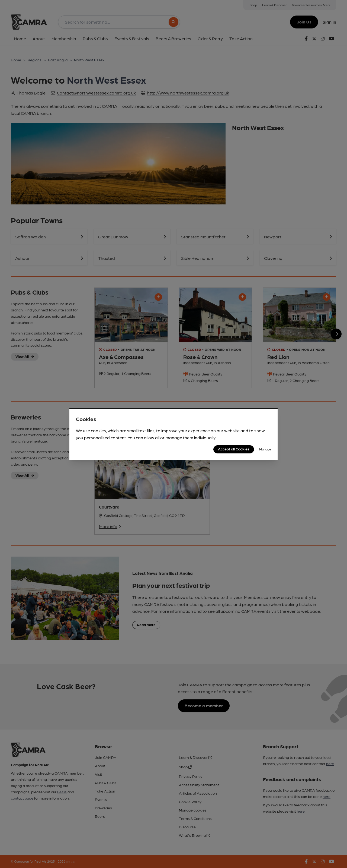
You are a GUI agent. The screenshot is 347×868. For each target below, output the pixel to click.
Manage (265, 449)
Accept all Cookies (234, 449)
